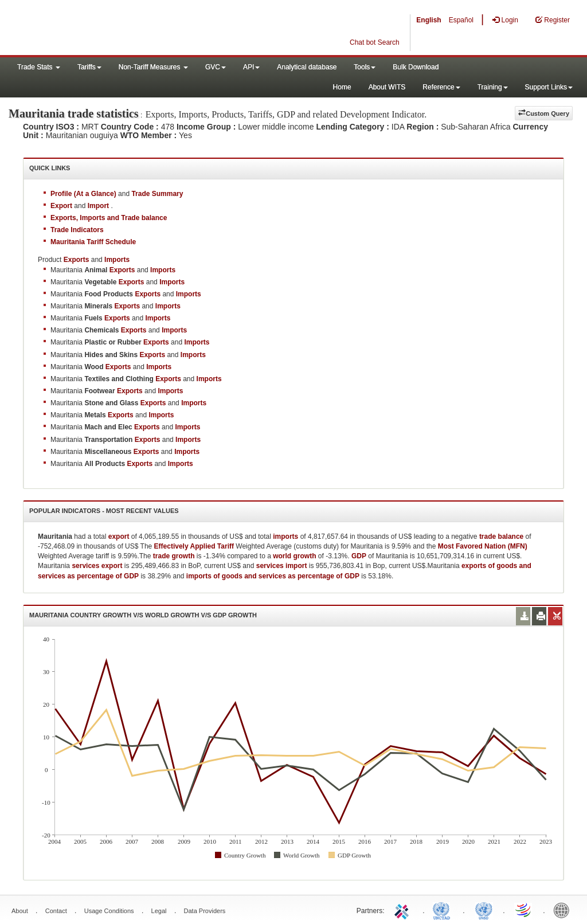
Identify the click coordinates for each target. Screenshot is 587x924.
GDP (359, 556)
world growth (294, 556)
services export (97, 566)
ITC (404, 910)
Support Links (549, 87)
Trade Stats (39, 67)
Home (342, 87)
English (428, 20)
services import (282, 566)
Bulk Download (416, 67)
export (119, 537)
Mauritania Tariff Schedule (93, 242)
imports (285, 537)
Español (461, 20)
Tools (365, 67)
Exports (122, 270)
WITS (115, 29)
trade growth (174, 556)
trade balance (501, 537)
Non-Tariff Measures (153, 67)
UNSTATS (484, 910)
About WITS (387, 87)
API (251, 67)
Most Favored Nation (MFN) (483, 546)
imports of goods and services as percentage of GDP (273, 576)
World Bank (564, 910)
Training (493, 87)
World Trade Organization (524, 910)
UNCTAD (444, 910)
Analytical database (307, 67)
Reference (441, 87)
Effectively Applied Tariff (194, 546)
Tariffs (89, 67)
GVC (216, 67)
